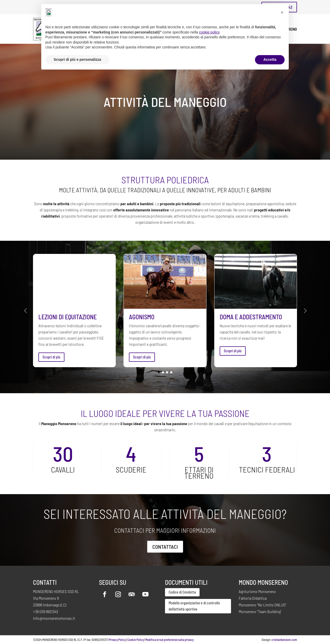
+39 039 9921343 (46, 611)
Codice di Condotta (182, 592)
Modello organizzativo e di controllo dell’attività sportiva (194, 606)
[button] (25, 311)
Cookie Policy (136, 640)
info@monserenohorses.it (54, 618)
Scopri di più (51, 357)
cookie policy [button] (209, 32)
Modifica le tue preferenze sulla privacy (170, 640)
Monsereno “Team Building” (260, 611)
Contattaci (165, 547)
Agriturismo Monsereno (257, 591)
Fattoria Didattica (253, 598)
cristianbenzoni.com (284, 640)
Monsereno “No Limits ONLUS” (263, 605)
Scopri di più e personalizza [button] (77, 59)
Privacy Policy (117, 640)
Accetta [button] (270, 59)
